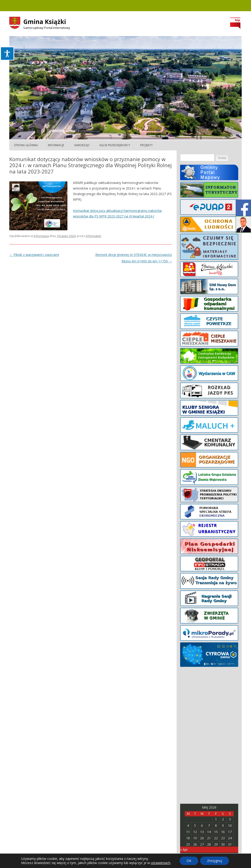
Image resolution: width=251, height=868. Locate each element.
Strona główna (26, 145)
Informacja (41, 236)
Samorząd (82, 145)
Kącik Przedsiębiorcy (115, 145)
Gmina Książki (45, 22)
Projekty (146, 145)
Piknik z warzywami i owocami (34, 255)
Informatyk (93, 236)
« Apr (184, 849)
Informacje (56, 145)
